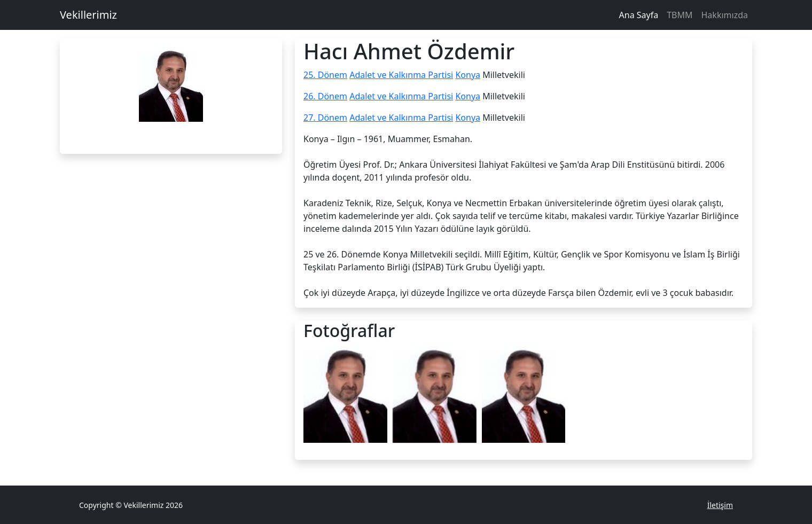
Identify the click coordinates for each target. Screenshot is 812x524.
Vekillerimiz (88, 15)
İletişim (720, 505)
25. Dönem (325, 75)
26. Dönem (325, 96)
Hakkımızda (725, 15)
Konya (468, 75)
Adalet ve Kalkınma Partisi (401, 75)
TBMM (680, 15)
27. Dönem (325, 118)
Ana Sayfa (639, 15)
